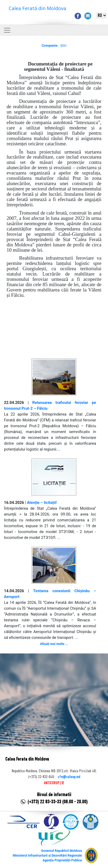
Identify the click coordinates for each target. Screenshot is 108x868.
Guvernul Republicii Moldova (61, 851)
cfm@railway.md (69, 777)
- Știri (54, 45)
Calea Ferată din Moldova (37, 8)
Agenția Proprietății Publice (62, 860)
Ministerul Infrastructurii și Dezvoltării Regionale (47, 856)
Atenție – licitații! (42, 503)
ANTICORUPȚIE (54, 783)
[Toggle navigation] (7, 30)
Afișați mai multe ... (54, 644)
